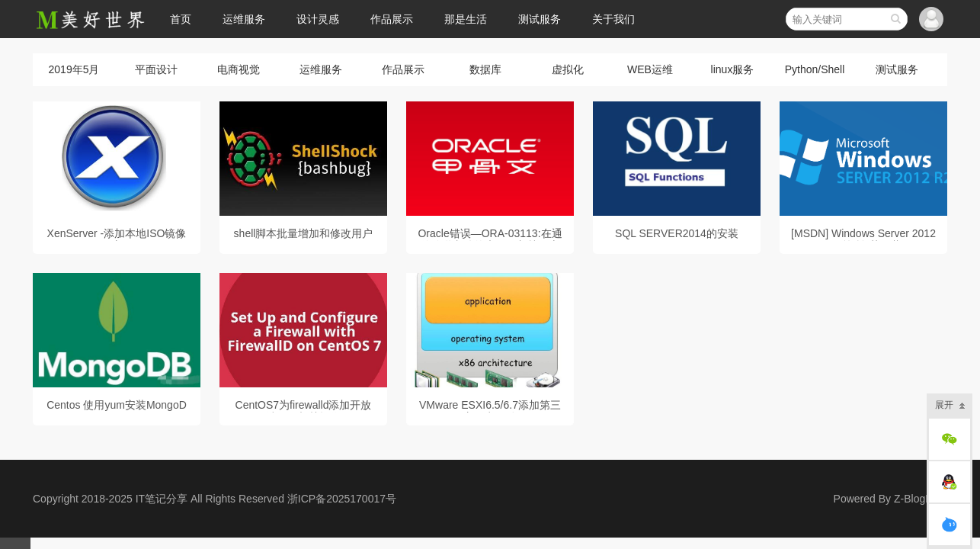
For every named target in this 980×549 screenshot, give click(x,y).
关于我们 (613, 19)
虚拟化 (568, 69)
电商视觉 (239, 69)
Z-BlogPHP (921, 499)
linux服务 (733, 69)
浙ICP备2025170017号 (342, 499)
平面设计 (156, 69)
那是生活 (466, 19)
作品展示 (392, 19)
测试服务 (540, 19)
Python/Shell (815, 69)
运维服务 (244, 19)
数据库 (485, 69)
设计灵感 (318, 19)
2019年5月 (74, 69)
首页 (181, 19)
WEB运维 (650, 69)
